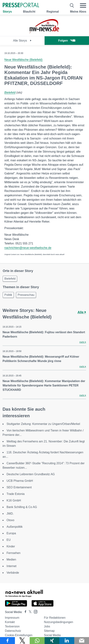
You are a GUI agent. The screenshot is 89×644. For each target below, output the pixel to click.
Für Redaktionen (55, 618)
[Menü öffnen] (83, 5)
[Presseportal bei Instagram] (34, 611)
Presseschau (26, 295)
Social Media (52, 635)
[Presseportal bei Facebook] (24, 612)
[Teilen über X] (22, 641)
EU (9, 540)
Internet (11, 566)
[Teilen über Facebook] (7, 641)
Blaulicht (29, 12)
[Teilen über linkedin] (67, 641)
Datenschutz (13, 631)
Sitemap (49, 631)
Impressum (12, 618)
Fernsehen (14, 553)
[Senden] (82, 641)
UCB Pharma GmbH (20, 481)
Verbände (13, 573)
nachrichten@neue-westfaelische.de (28, 248)
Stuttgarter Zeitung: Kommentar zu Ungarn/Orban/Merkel (43, 424)
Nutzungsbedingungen (59, 622)
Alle (82, 312)
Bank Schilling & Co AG (22, 507)
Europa (11, 533)
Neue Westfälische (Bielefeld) (23, 60)
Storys (7, 12)
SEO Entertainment (19, 487)
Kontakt (10, 622)
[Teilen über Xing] (52, 641)
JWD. (10, 514)
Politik (8, 295)
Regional (53, 12)
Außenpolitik (15, 527)
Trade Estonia (16, 494)
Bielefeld (10, 93)
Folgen (67, 41)
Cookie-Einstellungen (19, 635)
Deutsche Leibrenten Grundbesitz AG (31, 474)
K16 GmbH (14, 500)
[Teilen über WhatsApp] (37, 641)
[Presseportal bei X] (29, 612)
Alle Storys (22, 41)
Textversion (12, 626)
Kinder (11, 546)
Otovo (10, 520)
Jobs (47, 626)
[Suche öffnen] (72, 5)
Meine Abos (78, 12)
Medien (11, 560)
